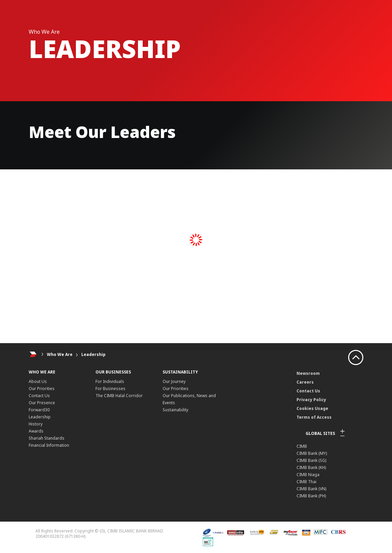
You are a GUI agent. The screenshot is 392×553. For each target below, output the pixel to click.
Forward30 (39, 410)
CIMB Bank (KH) (311, 467)
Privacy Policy (311, 400)
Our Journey (174, 381)
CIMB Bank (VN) (311, 489)
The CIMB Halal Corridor (119, 396)
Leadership (93, 354)
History (36, 424)
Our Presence (42, 403)
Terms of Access (314, 417)
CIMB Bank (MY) (312, 453)
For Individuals (110, 381)
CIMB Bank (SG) (311, 460)
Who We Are (60, 354)
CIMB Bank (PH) (311, 496)
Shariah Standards (47, 438)
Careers (305, 382)
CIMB (302, 446)
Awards (36, 431)
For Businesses (110, 389)
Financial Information (49, 445)
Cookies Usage (312, 408)
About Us (38, 381)
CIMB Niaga (308, 475)
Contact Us (39, 396)
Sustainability (175, 410)
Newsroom (308, 373)
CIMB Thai (306, 482)
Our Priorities (42, 389)
